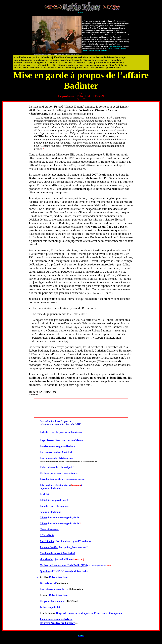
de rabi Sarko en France (58, 623)
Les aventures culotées (56, 619)
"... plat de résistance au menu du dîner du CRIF (60, 423)
